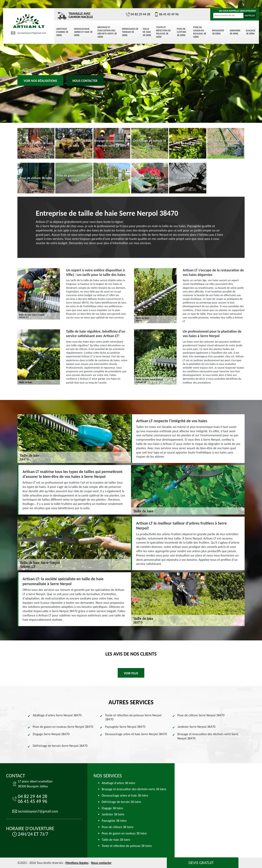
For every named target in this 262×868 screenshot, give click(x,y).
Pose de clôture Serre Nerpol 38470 (201, 715)
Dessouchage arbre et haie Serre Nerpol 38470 (136, 734)
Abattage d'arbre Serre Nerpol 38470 (57, 715)
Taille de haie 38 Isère (147, 32)
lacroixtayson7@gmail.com (29, 33)
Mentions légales (77, 863)
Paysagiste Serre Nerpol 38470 (125, 727)
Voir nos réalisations (40, 81)
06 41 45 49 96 (167, 14)
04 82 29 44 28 (138, 14)
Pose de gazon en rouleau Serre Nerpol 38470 (63, 727)
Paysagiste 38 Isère (218, 32)
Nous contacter (85, 81)
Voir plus (131, 673)
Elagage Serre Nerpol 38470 (51, 734)
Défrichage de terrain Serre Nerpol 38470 (60, 746)
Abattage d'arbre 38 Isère (62, 32)
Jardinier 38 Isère (235, 32)
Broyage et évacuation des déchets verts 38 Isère (107, 32)
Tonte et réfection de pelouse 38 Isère (164, 32)
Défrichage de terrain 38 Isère (130, 32)
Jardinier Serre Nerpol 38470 (196, 727)
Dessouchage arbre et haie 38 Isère (83, 32)
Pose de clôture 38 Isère (181, 32)
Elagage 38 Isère (251, 32)
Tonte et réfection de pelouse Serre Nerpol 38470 (133, 717)
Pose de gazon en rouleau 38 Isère (200, 32)
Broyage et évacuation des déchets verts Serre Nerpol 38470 (208, 736)
